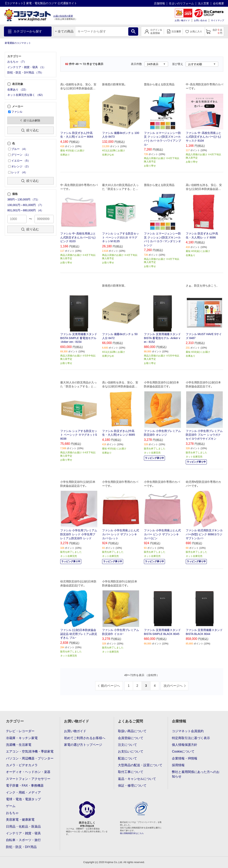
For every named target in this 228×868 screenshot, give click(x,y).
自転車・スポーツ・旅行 (23, 840)
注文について (127, 745)
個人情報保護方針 (185, 745)
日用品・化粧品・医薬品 (23, 827)
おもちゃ (12, 813)
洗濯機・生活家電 (19, 745)
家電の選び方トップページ (83, 745)
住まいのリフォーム (181, 3)
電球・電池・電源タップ (23, 799)
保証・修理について (132, 786)
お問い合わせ (200, 20)
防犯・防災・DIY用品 (21, 847)
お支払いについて (131, 751)
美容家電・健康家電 (20, 820)
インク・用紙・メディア (23, 792)
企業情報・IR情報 (185, 758)
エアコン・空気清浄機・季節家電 (30, 751)
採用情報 (178, 765)
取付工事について (131, 772)
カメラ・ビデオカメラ (22, 765)
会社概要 (218, 3)
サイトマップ (217, 20)
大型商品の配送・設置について (140, 765)
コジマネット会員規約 (188, 731)
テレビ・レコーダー (20, 731)
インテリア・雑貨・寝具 (23, 833)
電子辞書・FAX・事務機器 (25, 786)
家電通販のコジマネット (18, 43)
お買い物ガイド (182, 20)
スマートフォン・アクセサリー (28, 779)
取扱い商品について (132, 731)
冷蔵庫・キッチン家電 (22, 738)
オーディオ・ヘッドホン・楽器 (28, 772)
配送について (127, 758)
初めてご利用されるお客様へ (85, 738)
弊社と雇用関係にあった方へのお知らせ (196, 774)
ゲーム (11, 806)
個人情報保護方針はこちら (132, 833)
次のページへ (173, 686)
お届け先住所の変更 (63, 16)
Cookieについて (183, 751)
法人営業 (203, 3)
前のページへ (110, 686)
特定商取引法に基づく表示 (191, 738)
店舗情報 (159, 3)
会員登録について (131, 738)
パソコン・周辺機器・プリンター (30, 758)
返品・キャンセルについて (137, 779)
